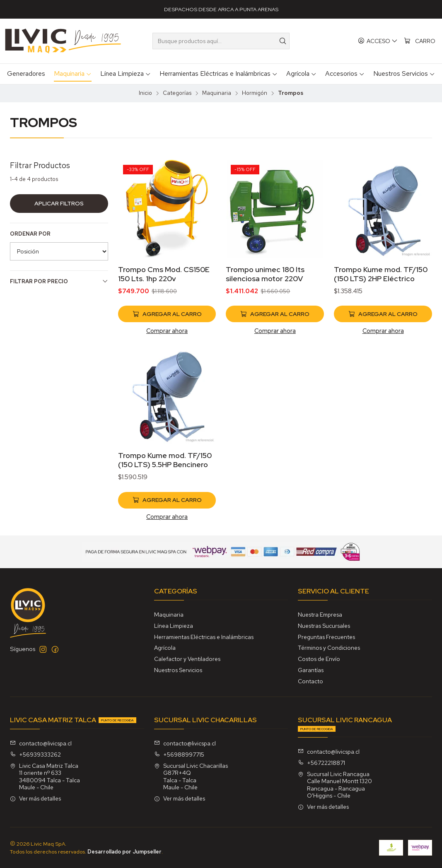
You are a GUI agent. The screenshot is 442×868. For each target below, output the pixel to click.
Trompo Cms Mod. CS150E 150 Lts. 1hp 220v (164, 274)
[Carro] (420, 41)
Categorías (177, 93)
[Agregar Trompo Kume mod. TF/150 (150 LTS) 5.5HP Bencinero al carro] (167, 521)
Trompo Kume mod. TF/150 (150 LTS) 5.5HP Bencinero (165, 481)
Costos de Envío (319, 659)
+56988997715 (179, 755)
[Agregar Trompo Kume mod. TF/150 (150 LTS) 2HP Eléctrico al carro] (383, 314)
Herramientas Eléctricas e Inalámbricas (204, 637)
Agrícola (165, 648)
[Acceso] (378, 41)
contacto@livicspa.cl (41, 743)
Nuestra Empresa (320, 615)
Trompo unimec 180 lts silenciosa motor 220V (265, 274)
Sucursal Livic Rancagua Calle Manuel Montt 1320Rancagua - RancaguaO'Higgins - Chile (335, 785)
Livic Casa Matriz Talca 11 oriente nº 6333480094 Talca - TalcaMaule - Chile (45, 777)
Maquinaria (217, 93)
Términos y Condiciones (329, 648)
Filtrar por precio (59, 281)
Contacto (310, 681)
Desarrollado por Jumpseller (124, 852)
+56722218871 (321, 763)
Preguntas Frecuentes (326, 637)
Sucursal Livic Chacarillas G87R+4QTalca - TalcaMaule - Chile (191, 777)
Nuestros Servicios (178, 670)
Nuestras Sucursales (324, 626)
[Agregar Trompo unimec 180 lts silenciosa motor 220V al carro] (275, 314)
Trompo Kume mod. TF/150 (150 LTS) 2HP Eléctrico (381, 274)
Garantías (311, 670)
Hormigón (255, 93)
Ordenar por (30, 234)
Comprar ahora (167, 331)
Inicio (145, 93)
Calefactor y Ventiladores (187, 659)
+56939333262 (35, 755)
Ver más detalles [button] (35, 798)
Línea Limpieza (174, 626)
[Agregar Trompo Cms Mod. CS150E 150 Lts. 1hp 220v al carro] (167, 314)
